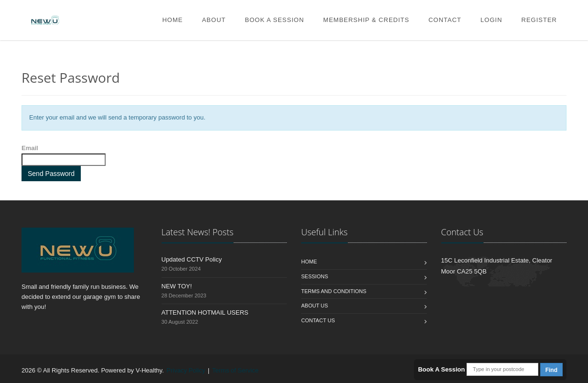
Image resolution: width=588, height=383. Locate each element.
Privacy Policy (186, 370)
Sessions (315, 276)
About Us (315, 306)
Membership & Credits (366, 20)
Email (30, 148)
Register (539, 20)
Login (491, 20)
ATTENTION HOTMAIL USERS (205, 312)
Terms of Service (235, 370)
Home (172, 20)
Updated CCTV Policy (192, 259)
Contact (445, 20)
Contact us (318, 320)
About (214, 20)
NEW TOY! (177, 286)
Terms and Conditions (334, 291)
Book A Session (274, 20)
